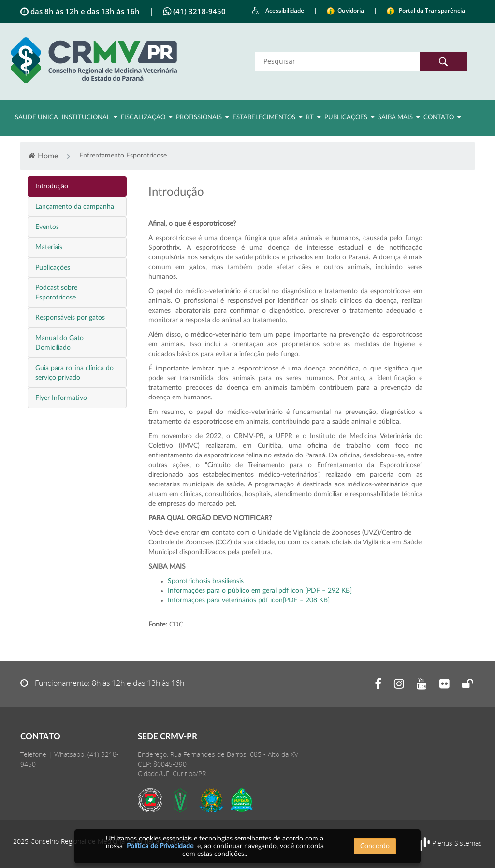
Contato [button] (442, 117)
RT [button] (313, 117)
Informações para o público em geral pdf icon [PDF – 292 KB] (260, 591)
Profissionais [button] (202, 117)
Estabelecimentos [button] (267, 117)
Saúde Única (36, 118)
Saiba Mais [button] (399, 117)
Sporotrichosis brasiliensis (206, 581)
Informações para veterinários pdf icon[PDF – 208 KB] (249, 600)
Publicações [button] (349, 117)
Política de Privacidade (160, 846)
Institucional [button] (89, 117)
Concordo (375, 846)
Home (43, 156)
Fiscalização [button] (146, 117)
